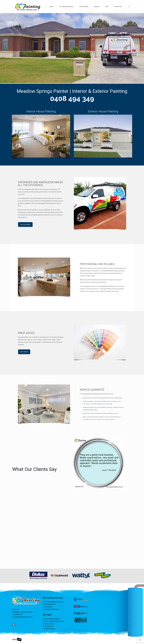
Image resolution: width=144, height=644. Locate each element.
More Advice (7, 352)
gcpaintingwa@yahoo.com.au (23, 617)
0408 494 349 (72, 98)
